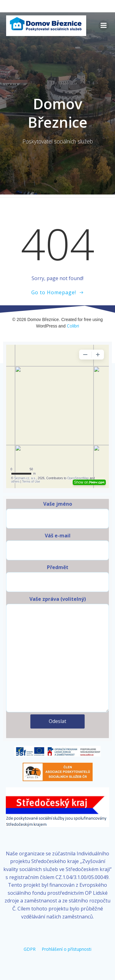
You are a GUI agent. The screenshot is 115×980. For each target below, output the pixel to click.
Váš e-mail (57, 546)
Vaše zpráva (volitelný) (57, 654)
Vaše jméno (57, 514)
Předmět (57, 578)
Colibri (73, 326)
